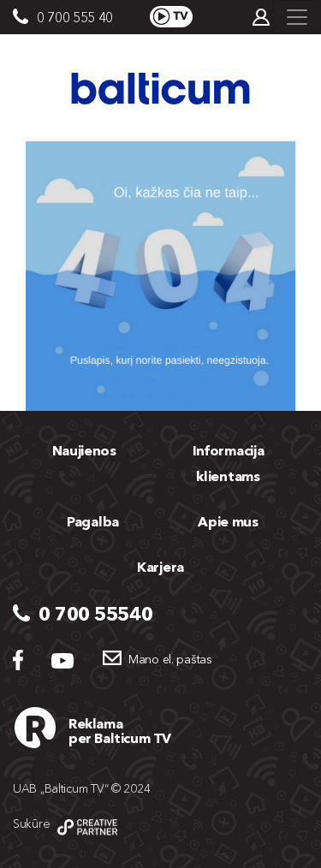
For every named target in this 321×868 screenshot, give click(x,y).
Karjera (160, 567)
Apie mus (228, 521)
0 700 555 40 (75, 17)
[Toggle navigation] (297, 17)
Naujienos (84, 450)
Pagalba (93, 521)
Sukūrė (31, 823)
